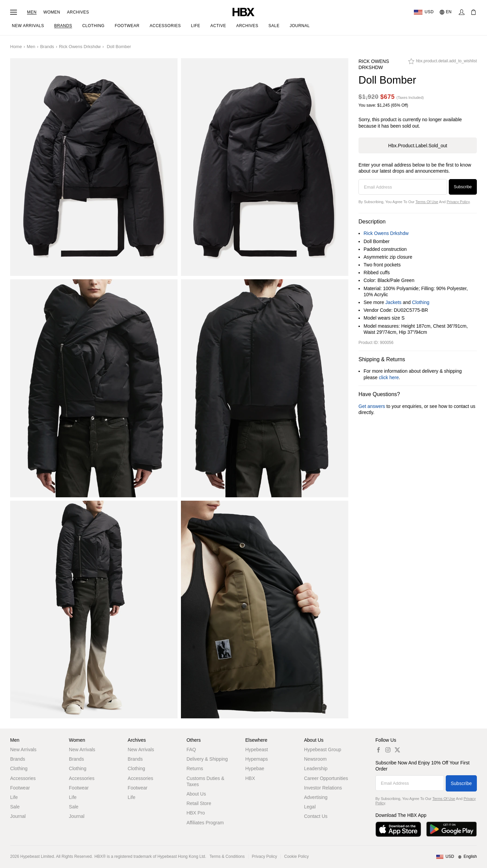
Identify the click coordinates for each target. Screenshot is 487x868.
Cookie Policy (296, 856)
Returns (195, 768)
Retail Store (199, 803)
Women (52, 12)
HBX (250, 778)
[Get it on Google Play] (451, 829)
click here (389, 377)
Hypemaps (257, 759)
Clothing (421, 302)
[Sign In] (462, 12)
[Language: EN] (446, 12)
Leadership (316, 768)
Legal (310, 807)
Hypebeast (257, 750)
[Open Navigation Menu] (14, 12)
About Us (196, 794)
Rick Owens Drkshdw (80, 47)
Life (14, 797)
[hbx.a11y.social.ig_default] (388, 750)
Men (32, 12)
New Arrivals (23, 750)
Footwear (20, 788)
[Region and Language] (456, 857)
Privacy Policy (458, 202)
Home (16, 47)
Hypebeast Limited (37, 856)
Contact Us (316, 816)
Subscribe (463, 187)
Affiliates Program (205, 823)
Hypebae (255, 768)
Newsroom (315, 759)
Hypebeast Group (323, 750)
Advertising (316, 797)
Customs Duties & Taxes (205, 781)
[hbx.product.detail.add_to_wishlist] (443, 63)
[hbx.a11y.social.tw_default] (397, 750)
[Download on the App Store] (398, 829)
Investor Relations (323, 788)
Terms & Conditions (227, 856)
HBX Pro (195, 813)
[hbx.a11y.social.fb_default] (378, 750)
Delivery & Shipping (207, 759)
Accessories (23, 778)
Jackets (393, 302)
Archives (78, 12)
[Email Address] (403, 187)
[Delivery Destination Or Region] (424, 12)
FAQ (191, 750)
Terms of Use (427, 202)
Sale (15, 807)
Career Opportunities (326, 778)
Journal (18, 816)
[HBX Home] (243, 12)
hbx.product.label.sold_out (418, 146)
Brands (47, 47)
